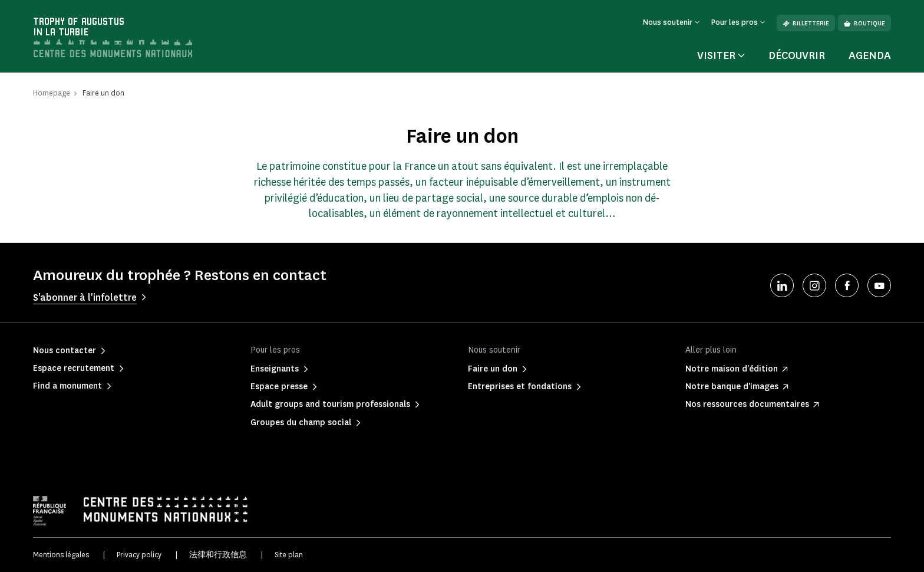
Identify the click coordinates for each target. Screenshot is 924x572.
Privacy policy (139, 555)
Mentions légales (61, 555)
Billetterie (806, 23)
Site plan (289, 555)
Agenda (870, 55)
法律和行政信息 (218, 555)
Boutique (864, 23)
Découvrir (797, 55)
